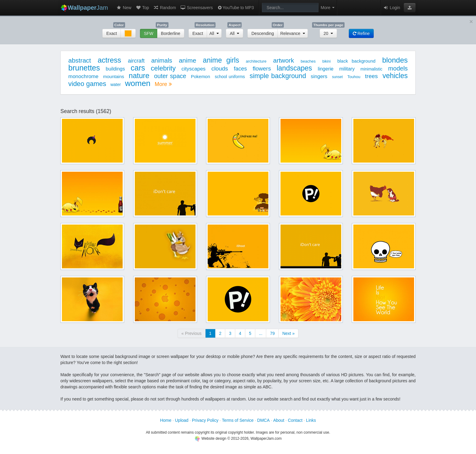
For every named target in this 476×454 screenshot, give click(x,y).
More (163, 84)
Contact (295, 420)
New (124, 8)
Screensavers (197, 8)
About (279, 420)
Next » (288, 333)
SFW (149, 33)
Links (311, 420)
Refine (361, 33)
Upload (182, 420)
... (261, 333)
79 (272, 333)
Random (165, 8)
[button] (410, 8)
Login (392, 8)
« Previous (192, 333)
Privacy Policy (205, 420)
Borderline (171, 33)
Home (166, 420)
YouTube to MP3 (235, 8)
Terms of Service (238, 420)
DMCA (263, 420)
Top (142, 8)
